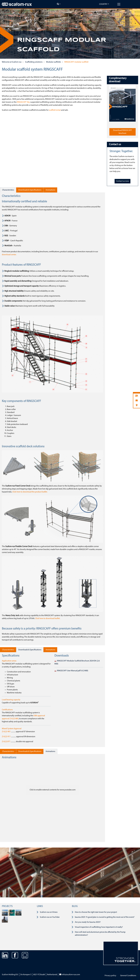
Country (103, 4)
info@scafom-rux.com (70, 975)
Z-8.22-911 (6, 737)
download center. (9, 255)
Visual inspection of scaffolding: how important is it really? (99, 927)
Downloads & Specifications (30, 190)
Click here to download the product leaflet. (30, 492)
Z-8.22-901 (6, 732)
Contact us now (122, 181)
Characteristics (8, 190)
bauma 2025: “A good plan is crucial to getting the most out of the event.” (105, 917)
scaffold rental (55, 110)
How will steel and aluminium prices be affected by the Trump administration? (100, 934)
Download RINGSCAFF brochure (122, 132)
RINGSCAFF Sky (23, 102)
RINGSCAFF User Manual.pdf (71, 671)
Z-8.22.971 (6, 742)
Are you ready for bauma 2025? (88, 922)
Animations (50, 190)
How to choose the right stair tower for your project (96, 912)
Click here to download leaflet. (48, 619)
